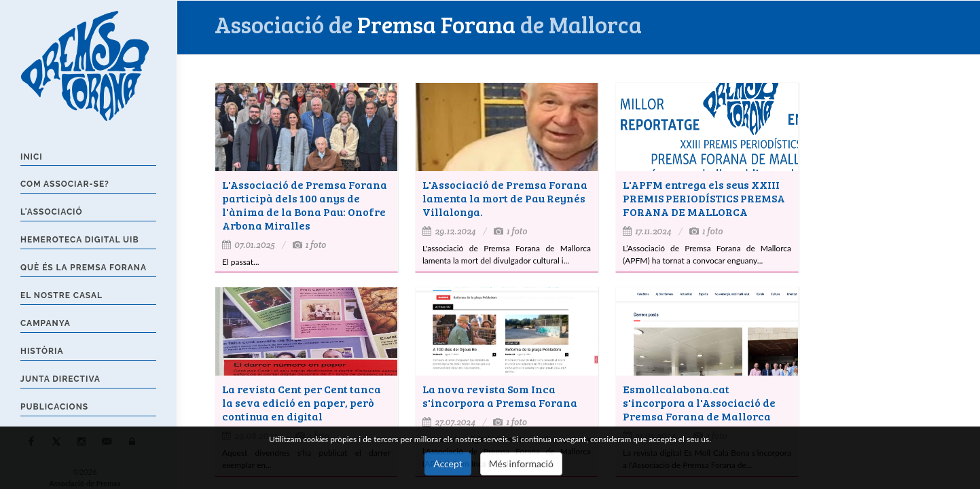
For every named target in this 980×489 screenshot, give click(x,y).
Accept (448, 464)
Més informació (521, 464)
